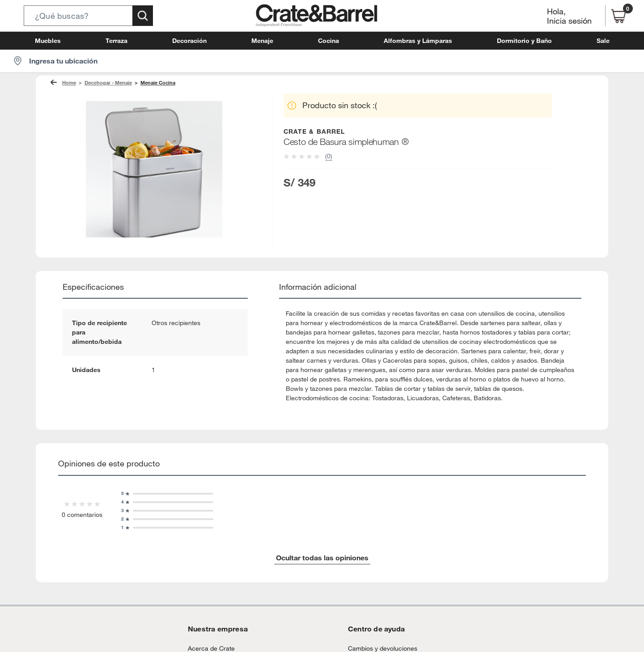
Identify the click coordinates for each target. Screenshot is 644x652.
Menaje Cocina (150, 83)
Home (68, 83)
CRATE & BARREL (315, 131)
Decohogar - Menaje (104, 83)
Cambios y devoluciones (379, 639)
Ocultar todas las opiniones (322, 548)
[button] (88, 16)
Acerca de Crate (208, 639)
